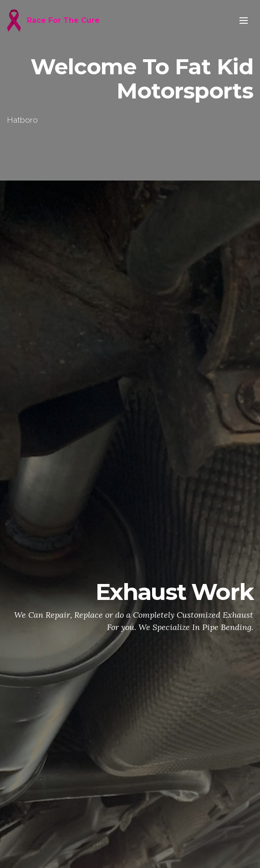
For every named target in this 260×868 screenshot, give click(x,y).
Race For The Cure (63, 20)
